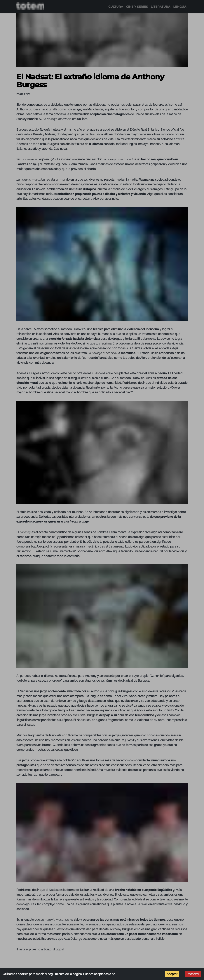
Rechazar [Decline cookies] (193, 974)
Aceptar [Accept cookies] (172, 974)
